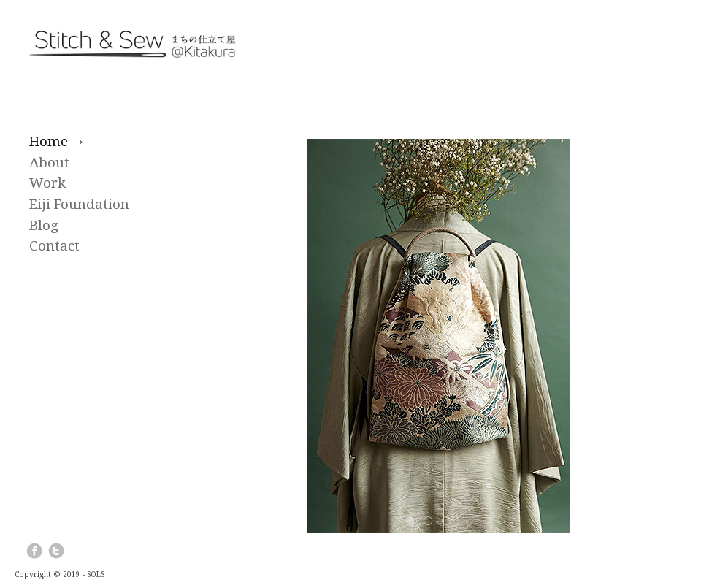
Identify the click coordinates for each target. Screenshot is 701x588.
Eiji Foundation (79, 204)
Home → (57, 141)
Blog (44, 225)
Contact (54, 246)
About (49, 163)
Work (47, 183)
